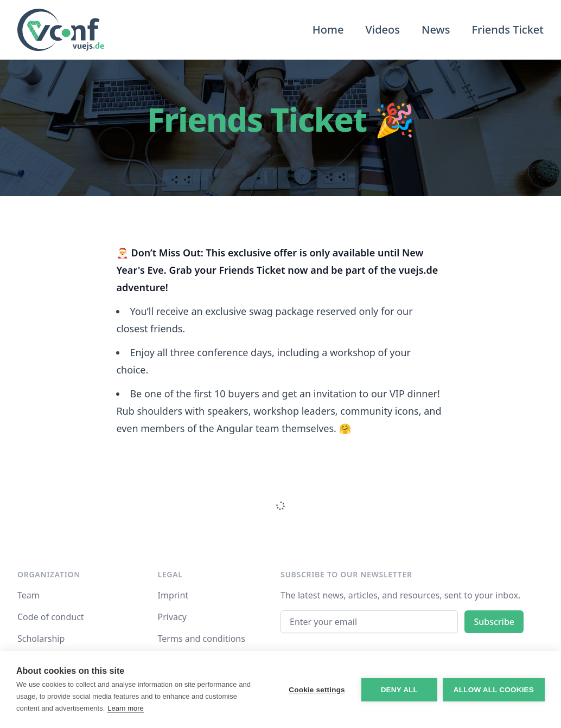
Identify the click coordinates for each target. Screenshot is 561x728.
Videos (382, 30)
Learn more (125, 708)
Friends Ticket (508, 30)
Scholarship (41, 639)
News (436, 30)
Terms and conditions (202, 639)
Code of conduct (51, 617)
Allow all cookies (494, 690)
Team (28, 595)
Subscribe (494, 622)
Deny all (399, 690)
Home (328, 30)
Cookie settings (317, 690)
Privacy (172, 617)
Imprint (173, 595)
